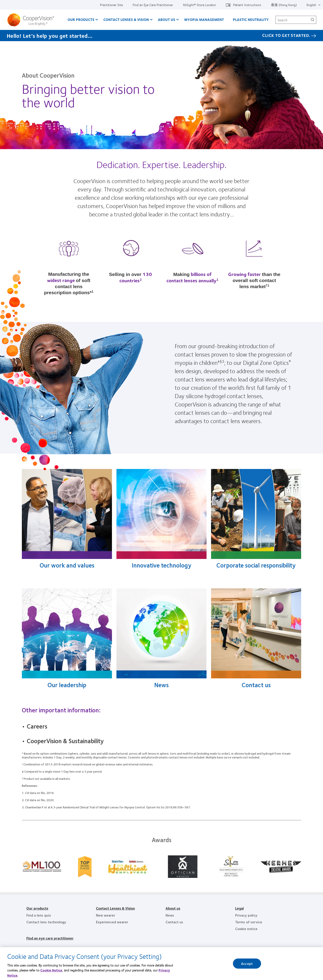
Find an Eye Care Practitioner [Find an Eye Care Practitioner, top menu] (153, 5)
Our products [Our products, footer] (37, 908)
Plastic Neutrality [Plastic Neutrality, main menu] (251, 19)
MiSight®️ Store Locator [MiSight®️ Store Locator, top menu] (199, 5)
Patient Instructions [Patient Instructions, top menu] (247, 5)
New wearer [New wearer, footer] (106, 915)
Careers (37, 726)
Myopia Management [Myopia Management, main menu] (204, 19)
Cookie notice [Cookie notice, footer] (246, 929)
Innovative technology (162, 565)
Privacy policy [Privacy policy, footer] (246, 915)
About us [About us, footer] (173, 908)
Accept (247, 965)
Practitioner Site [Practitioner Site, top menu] (111, 5)
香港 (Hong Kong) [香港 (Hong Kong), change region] (284, 5)
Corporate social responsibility (256, 565)
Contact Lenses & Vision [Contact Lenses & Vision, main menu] (126, 19)
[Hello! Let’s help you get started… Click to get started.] (161, 36)
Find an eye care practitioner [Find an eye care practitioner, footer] (50, 938)
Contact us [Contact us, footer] (174, 922)
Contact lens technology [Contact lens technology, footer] (46, 922)
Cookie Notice (51, 971)
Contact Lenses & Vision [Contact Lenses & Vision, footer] (115, 908)
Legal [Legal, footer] (239, 908)
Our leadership (67, 685)
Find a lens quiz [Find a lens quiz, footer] (39, 915)
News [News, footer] (170, 915)
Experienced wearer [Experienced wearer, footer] (112, 922)
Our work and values (67, 565)
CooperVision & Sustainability (65, 741)
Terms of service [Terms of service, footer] (249, 922)
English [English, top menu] (311, 5)
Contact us (256, 685)
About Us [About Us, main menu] (167, 19)
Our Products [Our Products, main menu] (81, 19)
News (161, 685)
